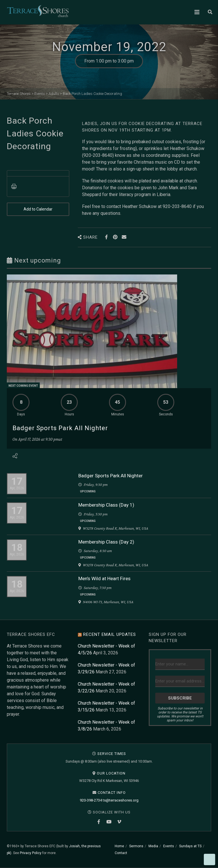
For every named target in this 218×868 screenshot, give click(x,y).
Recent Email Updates (110, 634)
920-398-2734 (91, 800)
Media (153, 846)
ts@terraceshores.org (121, 800)
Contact (121, 853)
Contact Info (112, 793)
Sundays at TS (190, 846)
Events (169, 846)
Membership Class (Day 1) (106, 505)
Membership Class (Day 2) (106, 542)
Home (119, 846)
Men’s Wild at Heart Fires (104, 578)
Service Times (112, 754)
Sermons (136, 846)
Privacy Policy (31, 853)
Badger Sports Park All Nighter (60, 428)
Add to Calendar (38, 209)
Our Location (111, 773)
